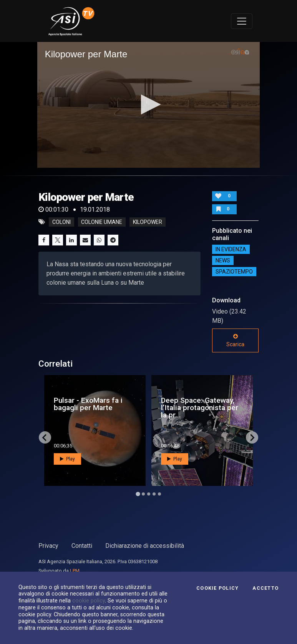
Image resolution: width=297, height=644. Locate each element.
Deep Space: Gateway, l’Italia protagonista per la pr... (200, 408)
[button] (148, 104)
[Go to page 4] (154, 494)
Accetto (265, 588)
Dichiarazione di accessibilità (145, 546)
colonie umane (102, 222)
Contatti (82, 546)
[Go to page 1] (138, 494)
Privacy (48, 546)
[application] (149, 105)
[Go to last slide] (45, 437)
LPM (75, 571)
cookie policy (89, 601)
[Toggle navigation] (242, 21)
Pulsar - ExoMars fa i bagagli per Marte (88, 404)
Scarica (235, 340)
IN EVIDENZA (231, 249)
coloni (61, 222)
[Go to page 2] (143, 494)
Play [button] (67, 459)
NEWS (223, 260)
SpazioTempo (234, 272)
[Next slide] (252, 437)
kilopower (148, 222)
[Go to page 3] (149, 494)
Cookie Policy (217, 588)
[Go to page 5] (159, 494)
